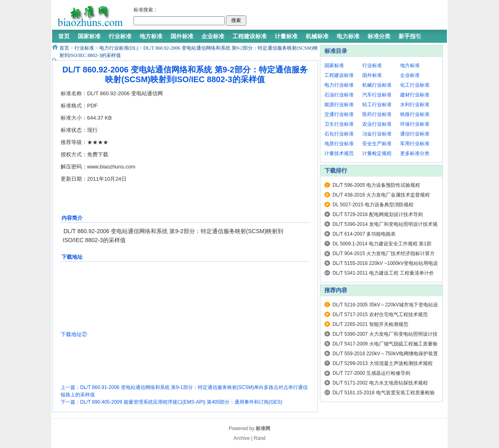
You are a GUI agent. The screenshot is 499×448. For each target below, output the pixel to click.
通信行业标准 (415, 134)
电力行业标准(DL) (119, 48)
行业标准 (84, 48)
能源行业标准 (339, 105)
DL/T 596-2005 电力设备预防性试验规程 (376, 185)
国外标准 (372, 75)
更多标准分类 (415, 153)
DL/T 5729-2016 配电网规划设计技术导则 (378, 214)
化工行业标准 (415, 85)
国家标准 (334, 66)
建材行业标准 (415, 95)
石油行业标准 (339, 95)
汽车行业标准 (377, 95)
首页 (64, 48)
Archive (242, 438)
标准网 (263, 428)
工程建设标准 (339, 75)
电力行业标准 (339, 85)
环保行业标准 (415, 124)
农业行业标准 (377, 124)
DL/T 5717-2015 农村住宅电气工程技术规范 (380, 315)
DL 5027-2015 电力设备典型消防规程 (373, 205)
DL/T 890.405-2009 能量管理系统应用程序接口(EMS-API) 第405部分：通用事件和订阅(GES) (181, 402)
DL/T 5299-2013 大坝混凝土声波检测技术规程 (383, 363)
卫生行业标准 (339, 124)
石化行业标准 (339, 134)
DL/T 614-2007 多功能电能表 (364, 234)
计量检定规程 (377, 153)
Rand (260, 438)
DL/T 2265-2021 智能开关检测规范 (370, 324)
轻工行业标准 (377, 105)
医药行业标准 (377, 114)
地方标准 (410, 66)
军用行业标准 (415, 144)
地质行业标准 (339, 144)
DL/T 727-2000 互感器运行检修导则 (371, 373)
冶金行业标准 (377, 134)
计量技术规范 (339, 153)
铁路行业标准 (415, 114)
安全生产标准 (377, 144)
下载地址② (74, 334)
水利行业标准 (415, 105)
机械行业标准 (377, 85)
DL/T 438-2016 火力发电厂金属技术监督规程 (381, 195)
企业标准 (410, 75)
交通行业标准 (339, 114)
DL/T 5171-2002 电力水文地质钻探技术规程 (380, 383)
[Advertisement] (345, 16)
